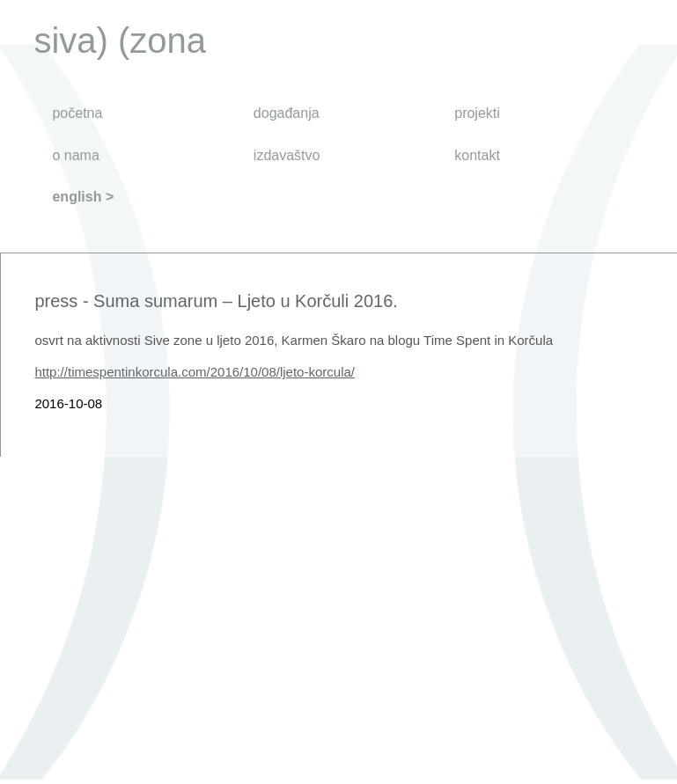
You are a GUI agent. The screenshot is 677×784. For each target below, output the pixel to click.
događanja (287, 113)
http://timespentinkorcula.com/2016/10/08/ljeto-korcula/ (195, 372)
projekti (477, 113)
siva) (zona (120, 40)
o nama (75, 155)
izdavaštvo (287, 155)
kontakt (477, 155)
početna (77, 113)
